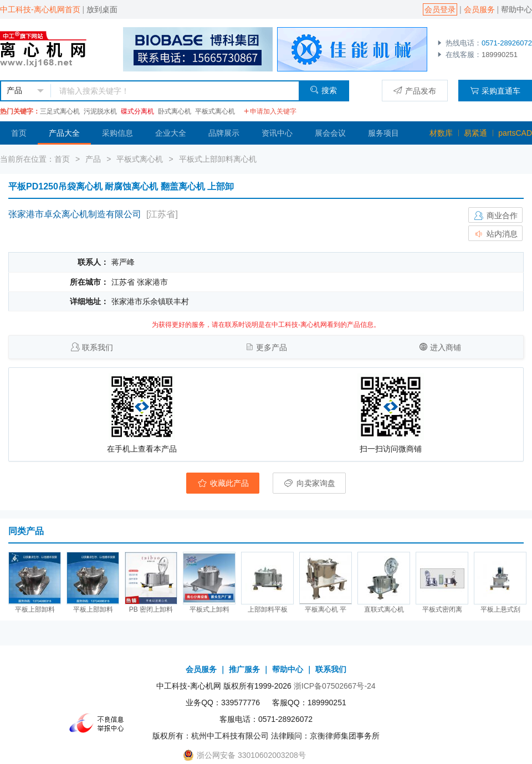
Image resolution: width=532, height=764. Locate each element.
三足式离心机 (60, 111)
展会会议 (330, 133)
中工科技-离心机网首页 (40, 9)
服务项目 (383, 133)
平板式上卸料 (209, 609)
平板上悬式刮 (500, 609)
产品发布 (415, 91)
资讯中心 (277, 133)
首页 (19, 133)
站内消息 (495, 234)
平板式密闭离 (442, 609)
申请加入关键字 (270, 111)
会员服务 (479, 9)
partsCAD (515, 133)
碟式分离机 (137, 111)
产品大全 (64, 133)
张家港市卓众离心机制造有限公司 (75, 214)
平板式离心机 (215, 111)
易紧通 (475, 133)
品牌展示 (224, 133)
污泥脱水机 (100, 111)
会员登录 (440, 9)
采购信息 (117, 133)
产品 (93, 159)
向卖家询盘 (309, 483)
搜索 (323, 90)
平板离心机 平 (326, 609)
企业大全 (171, 133)
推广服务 (244, 669)
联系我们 (98, 347)
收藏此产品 (223, 483)
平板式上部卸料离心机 (218, 159)
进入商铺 (446, 347)
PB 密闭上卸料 (151, 609)
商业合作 (495, 216)
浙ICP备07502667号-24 (335, 686)
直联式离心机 (384, 609)
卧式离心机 (175, 111)
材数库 (441, 133)
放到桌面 (102, 9)
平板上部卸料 (35, 609)
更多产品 (272, 347)
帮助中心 (516, 9)
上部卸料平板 (268, 609)
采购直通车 (495, 91)
